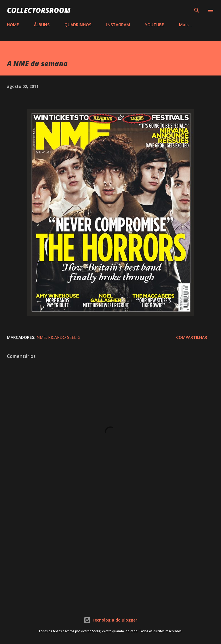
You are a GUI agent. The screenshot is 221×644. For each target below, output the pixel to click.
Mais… (185, 25)
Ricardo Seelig (64, 337)
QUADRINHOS (78, 25)
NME (41, 337)
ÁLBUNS (42, 25)
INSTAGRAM (118, 25)
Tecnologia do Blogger (110, 620)
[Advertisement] (110, 552)
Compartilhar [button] (192, 337)
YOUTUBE (155, 25)
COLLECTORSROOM (39, 10)
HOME (13, 25)
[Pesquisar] (197, 10)
